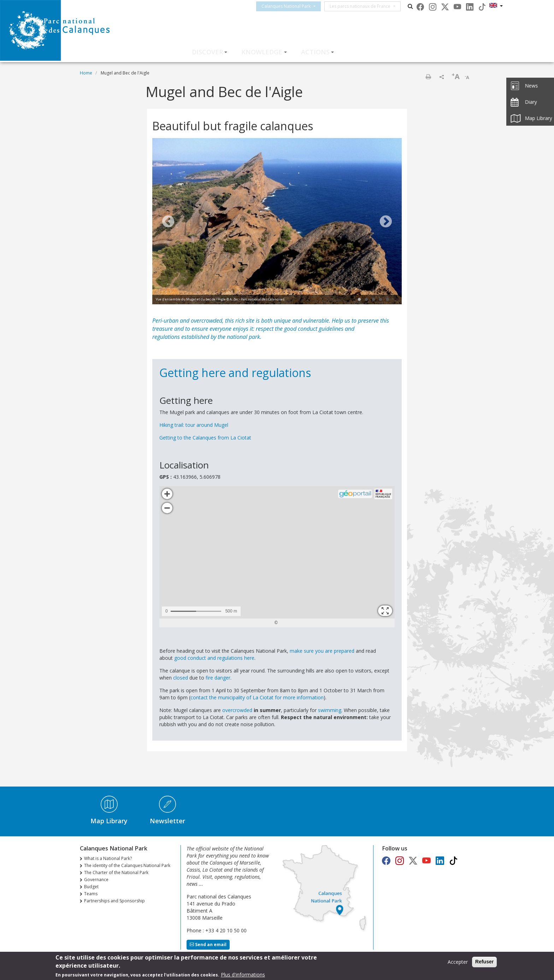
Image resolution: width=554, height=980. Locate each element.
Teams (91, 894)
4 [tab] (381, 300)
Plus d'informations (243, 975)
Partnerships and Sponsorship (114, 901)
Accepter (458, 962)
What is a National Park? (108, 858)
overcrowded (238, 710)
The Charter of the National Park (116, 873)
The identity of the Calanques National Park (127, 865)
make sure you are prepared (322, 651)
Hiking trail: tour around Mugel (194, 425)
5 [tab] (388, 300)
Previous (168, 222)
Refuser (484, 962)
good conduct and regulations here (214, 658)
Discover (207, 52)
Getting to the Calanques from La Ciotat (205, 438)
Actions (315, 52)
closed (181, 678)
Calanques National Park (292, 6)
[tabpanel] (277, 222)
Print (428, 77)
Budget (91, 887)
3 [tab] (373, 300)
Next (386, 222)
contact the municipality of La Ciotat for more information (257, 697)
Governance (96, 880)
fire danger (218, 678)
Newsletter (167, 821)
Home (86, 73)
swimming (330, 710)
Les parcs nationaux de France (366, 6)
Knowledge (262, 52)
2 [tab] (366, 300)
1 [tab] (359, 300)
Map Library (109, 821)
